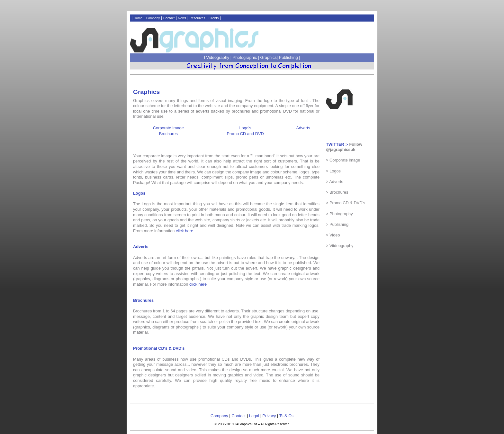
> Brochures (337, 192)
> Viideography (340, 246)
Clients (214, 18)
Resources (198, 18)
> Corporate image (343, 160)
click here (184, 231)
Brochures (168, 134)
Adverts (303, 128)
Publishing (288, 57)
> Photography (339, 214)
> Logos (333, 171)
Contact (169, 18)
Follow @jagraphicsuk (344, 147)
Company (153, 18)
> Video (333, 235)
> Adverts (335, 182)
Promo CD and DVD (245, 134)
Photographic (245, 57)
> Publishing (337, 224)
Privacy (269, 416)
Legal (254, 416)
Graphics (269, 57)
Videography (218, 57)
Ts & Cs (286, 416)
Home (138, 18)
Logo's (245, 128)
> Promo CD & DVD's (346, 203)
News (182, 18)
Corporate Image (168, 128)
